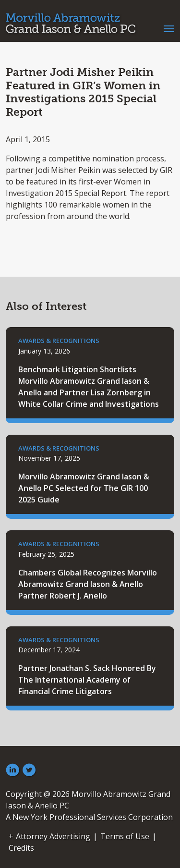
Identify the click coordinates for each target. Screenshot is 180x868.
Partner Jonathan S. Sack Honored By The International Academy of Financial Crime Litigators (87, 680)
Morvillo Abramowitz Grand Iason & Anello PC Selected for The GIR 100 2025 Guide (84, 488)
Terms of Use (125, 836)
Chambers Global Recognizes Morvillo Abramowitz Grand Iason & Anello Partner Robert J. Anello (88, 584)
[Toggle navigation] (169, 28)
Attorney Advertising (53, 836)
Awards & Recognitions (59, 341)
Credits (21, 848)
